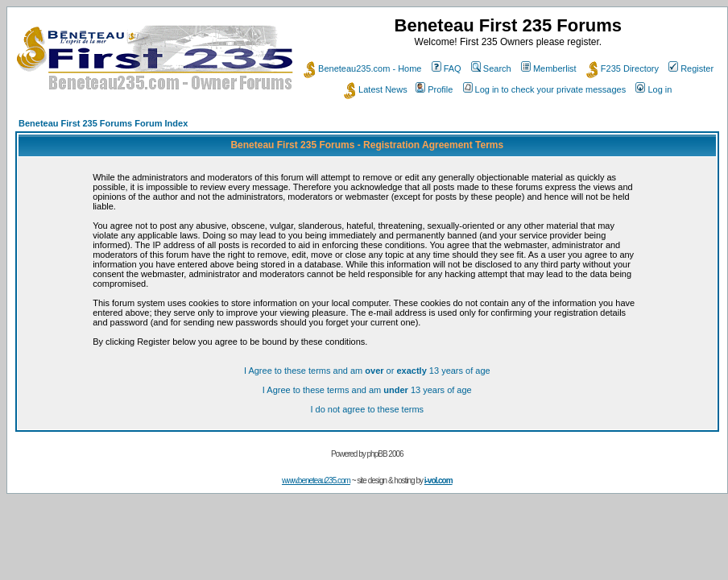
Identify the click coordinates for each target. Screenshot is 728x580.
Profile (434, 89)
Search (491, 68)
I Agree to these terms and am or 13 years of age (367, 371)
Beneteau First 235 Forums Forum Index (103, 123)
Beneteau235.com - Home (362, 68)
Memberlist (549, 68)
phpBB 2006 (385, 454)
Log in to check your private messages (545, 89)
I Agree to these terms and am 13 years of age (367, 390)
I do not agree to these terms (367, 409)
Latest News (376, 89)
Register (691, 68)
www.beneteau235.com (316, 481)
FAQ (447, 68)
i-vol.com (438, 481)
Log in (654, 89)
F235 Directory (623, 68)
